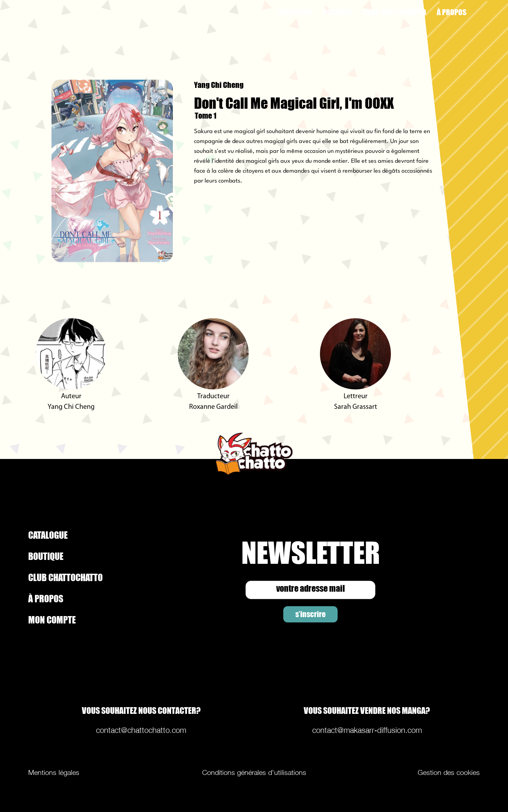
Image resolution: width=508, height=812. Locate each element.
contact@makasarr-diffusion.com (367, 730)
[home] (84, 12)
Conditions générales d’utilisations (254, 772)
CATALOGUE (295, 12)
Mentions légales (54, 772)
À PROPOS (452, 12)
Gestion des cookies (449, 772)
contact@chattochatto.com (141, 730)
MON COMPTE (52, 620)
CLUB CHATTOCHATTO (395, 12)
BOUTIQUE (338, 12)
